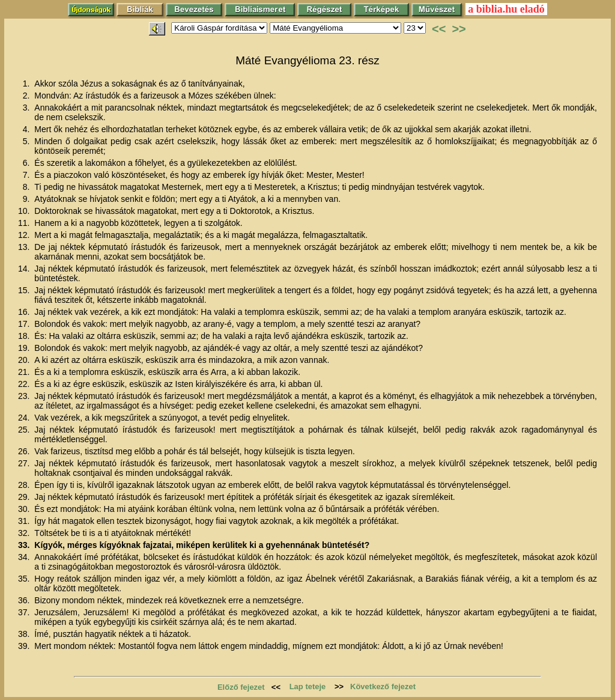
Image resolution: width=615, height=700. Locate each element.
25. (25, 430)
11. (25, 223)
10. (25, 211)
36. (25, 600)
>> (459, 29)
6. (28, 163)
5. (28, 141)
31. (25, 521)
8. (28, 187)
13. (25, 247)
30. (25, 509)
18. (25, 336)
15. (25, 290)
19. (25, 348)
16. (25, 312)
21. (25, 372)
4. (28, 129)
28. (25, 485)
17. (25, 324)
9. (28, 199)
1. (28, 84)
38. (25, 634)
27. (25, 463)
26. (25, 451)
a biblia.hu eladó (506, 9)
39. (25, 646)
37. (25, 612)
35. (25, 579)
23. (25, 396)
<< (439, 29)
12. (25, 235)
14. (25, 269)
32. (25, 533)
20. (25, 360)
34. (25, 557)
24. (25, 418)
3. (28, 108)
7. (28, 175)
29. (25, 497)
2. (28, 96)
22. (25, 384)
